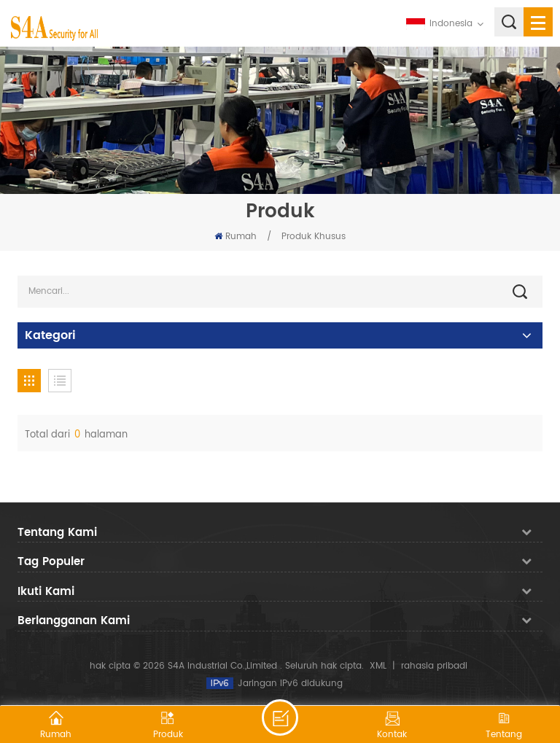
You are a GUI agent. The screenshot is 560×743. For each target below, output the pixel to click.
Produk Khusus (314, 237)
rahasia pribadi (434, 666)
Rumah (236, 237)
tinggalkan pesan (280, 717)
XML (378, 666)
